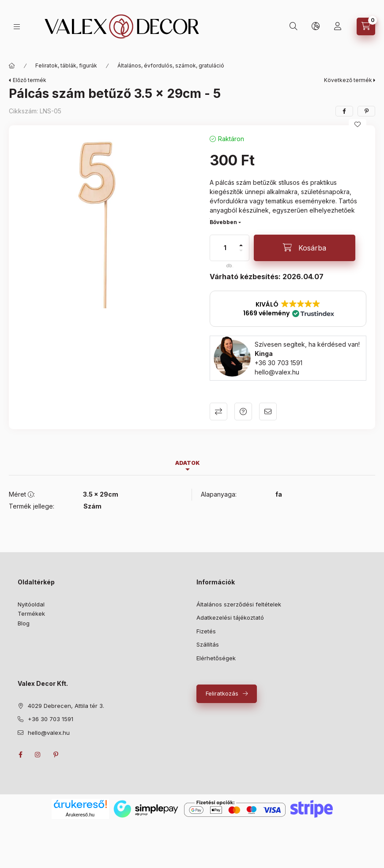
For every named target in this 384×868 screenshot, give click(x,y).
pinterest (56, 755)
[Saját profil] (338, 26)
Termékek (31, 614)
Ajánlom (268, 412)
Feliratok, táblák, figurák (66, 65)
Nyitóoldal (31, 604)
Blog (24, 623)
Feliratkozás (222, 693)
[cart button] (366, 26)
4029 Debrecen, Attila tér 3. (66, 706)
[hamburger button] (17, 27)
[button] (288, 309)
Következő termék (348, 80)
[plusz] (241, 245)
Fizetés (206, 631)
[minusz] (241, 251)
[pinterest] (366, 111)
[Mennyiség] (225, 248)
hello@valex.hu (277, 372)
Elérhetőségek (216, 658)
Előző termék (30, 80)
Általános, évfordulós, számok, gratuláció (171, 65)
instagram (38, 755)
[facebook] (344, 111)
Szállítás (208, 644)
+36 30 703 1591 (279, 363)
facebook (20, 755)
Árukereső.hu (80, 815)
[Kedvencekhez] (358, 124)
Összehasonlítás (218, 412)
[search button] (294, 26)
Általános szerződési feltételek (239, 604)
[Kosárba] (305, 248)
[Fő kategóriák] (12, 66)
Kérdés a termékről (243, 412)
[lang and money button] (316, 26)
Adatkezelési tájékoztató (230, 617)
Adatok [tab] (188, 463)
